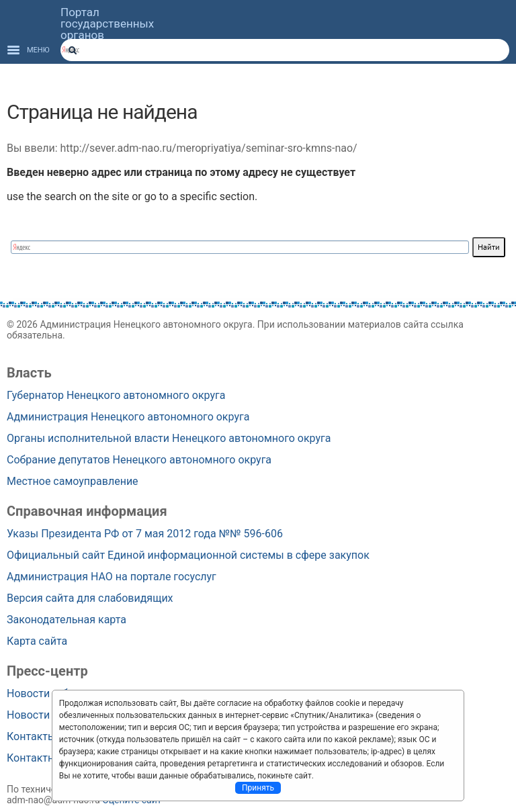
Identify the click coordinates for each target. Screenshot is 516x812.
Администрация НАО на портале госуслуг (112, 577)
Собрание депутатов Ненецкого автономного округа (139, 460)
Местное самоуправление (73, 481)
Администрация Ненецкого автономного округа (128, 417)
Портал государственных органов (107, 24)
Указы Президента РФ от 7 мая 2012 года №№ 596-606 (145, 534)
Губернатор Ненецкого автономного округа (116, 395)
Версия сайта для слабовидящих (90, 598)
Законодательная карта (67, 620)
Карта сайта (37, 641)
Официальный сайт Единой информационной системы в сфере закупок (188, 555)
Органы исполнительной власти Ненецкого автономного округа (169, 438)
